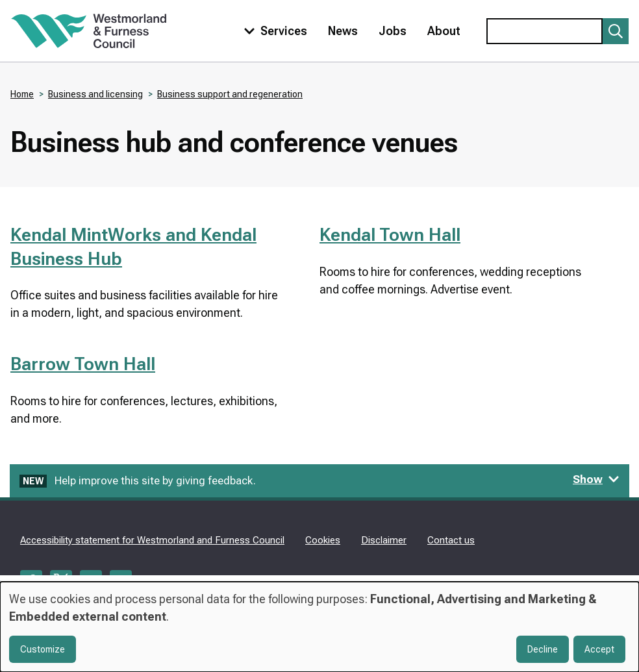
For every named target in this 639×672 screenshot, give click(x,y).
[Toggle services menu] (273, 31)
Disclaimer (384, 540)
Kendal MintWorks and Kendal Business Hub (133, 246)
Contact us (451, 540)
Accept (599, 649)
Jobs (393, 31)
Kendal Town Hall (390, 235)
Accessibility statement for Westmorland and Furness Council (152, 540)
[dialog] (319, 627)
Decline (543, 649)
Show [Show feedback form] (596, 479)
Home (22, 94)
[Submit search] (616, 31)
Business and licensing (95, 94)
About (444, 31)
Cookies (323, 540)
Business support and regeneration (230, 94)
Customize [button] (43, 649)
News (343, 31)
